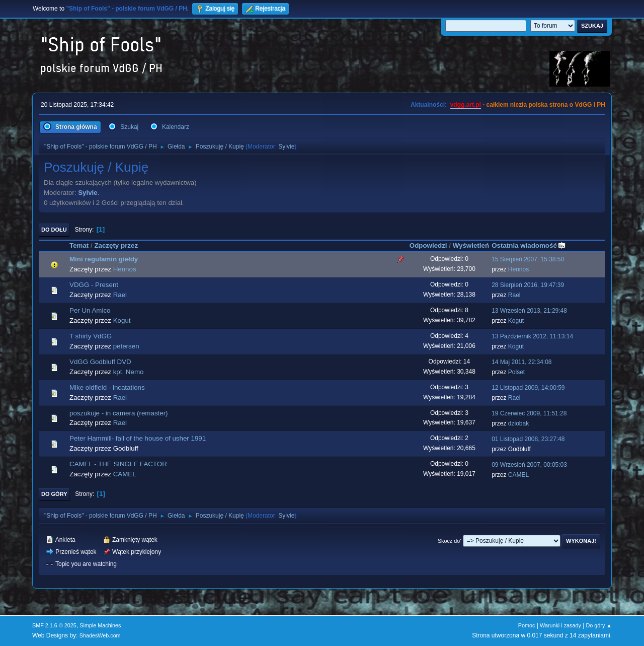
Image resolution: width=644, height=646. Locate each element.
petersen (126, 346)
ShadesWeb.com (100, 635)
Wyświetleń (471, 245)
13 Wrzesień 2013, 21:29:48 (529, 311)
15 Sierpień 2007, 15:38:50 (528, 259)
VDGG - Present (94, 285)
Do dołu (54, 230)
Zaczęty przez (116, 245)
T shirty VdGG (91, 336)
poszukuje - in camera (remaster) (119, 413)
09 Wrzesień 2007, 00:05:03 (529, 465)
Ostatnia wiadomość (529, 245)
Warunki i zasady (560, 625)
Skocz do (449, 540)
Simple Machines (100, 625)
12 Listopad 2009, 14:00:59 (528, 388)
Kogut (122, 320)
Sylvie (286, 147)
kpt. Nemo (129, 372)
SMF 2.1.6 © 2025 (54, 625)
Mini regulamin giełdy (104, 259)
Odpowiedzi (428, 245)
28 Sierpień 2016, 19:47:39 (528, 285)
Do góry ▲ (599, 625)
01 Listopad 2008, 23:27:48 (528, 439)
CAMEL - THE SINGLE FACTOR (118, 464)
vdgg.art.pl (466, 105)
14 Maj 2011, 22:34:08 (521, 362)
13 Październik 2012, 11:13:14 (532, 336)
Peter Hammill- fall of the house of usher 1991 (138, 438)
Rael (120, 295)
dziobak (518, 423)
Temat (79, 245)
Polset (516, 372)
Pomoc (527, 625)
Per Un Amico (90, 310)
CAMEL (125, 474)
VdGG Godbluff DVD (100, 362)
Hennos (125, 269)
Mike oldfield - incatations (107, 387)
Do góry (54, 494)
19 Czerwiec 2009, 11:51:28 (529, 413)
